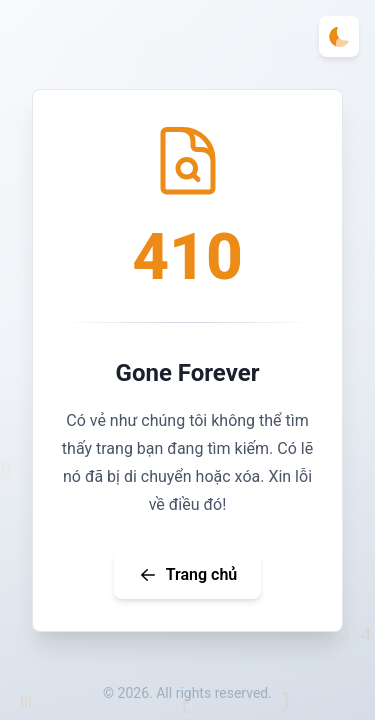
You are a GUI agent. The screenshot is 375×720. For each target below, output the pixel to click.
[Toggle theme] (339, 36)
